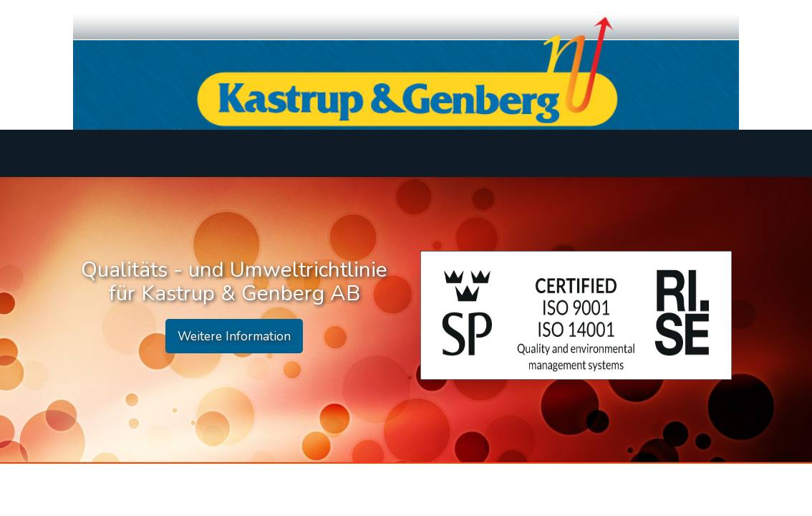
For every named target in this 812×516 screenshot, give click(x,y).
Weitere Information (234, 336)
